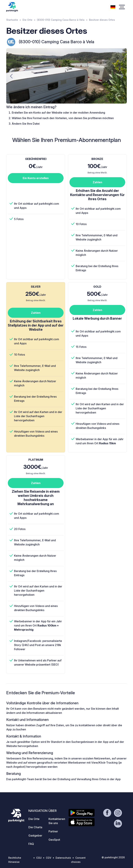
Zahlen (97, 182)
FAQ (31, 844)
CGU (39, 858)
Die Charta (35, 827)
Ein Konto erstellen (36, 178)
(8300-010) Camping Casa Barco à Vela (61, 20)
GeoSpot (54, 840)
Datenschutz (63, 858)
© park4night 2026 (113, 857)
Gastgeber (35, 835)
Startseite (12, 20)
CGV (49, 858)
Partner (53, 831)
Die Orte (27, 20)
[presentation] (11, 76)
